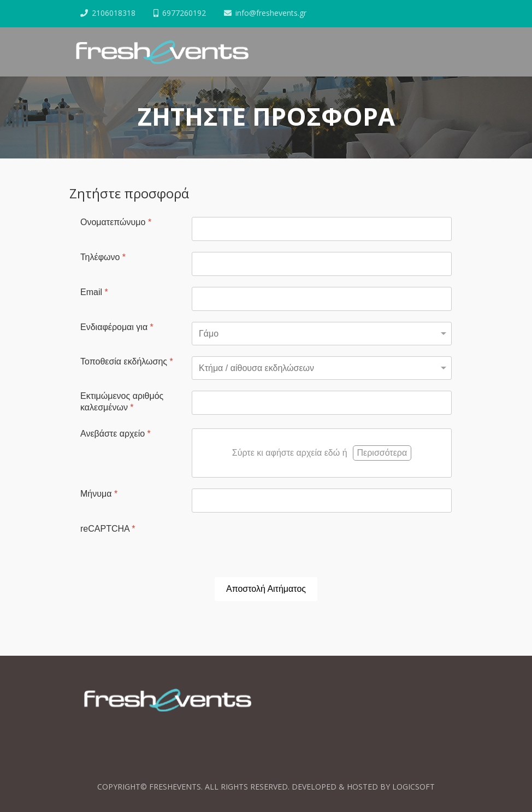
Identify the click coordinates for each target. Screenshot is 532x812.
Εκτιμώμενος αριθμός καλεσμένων (122, 402)
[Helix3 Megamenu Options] (435, 52)
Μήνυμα (99, 494)
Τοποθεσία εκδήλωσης (127, 361)
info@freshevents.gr (271, 13)
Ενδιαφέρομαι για (117, 327)
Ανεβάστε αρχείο (116, 434)
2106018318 (114, 13)
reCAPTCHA (108, 529)
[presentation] (275, 545)
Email (94, 292)
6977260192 (184, 13)
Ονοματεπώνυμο (116, 222)
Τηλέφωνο (103, 257)
